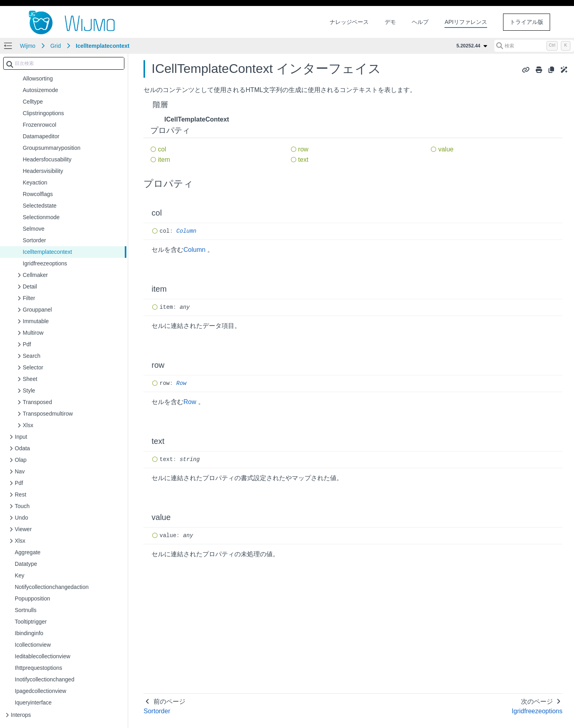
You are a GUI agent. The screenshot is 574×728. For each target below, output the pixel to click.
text (303, 160)
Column (186, 231)
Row (181, 383)
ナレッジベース (349, 22)
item (164, 160)
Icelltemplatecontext (103, 46)
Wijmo (28, 46)
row (303, 149)
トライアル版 (527, 22)
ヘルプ (420, 22)
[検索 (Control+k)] (534, 46)
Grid (55, 46)
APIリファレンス (466, 22)
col (162, 149)
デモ (390, 22)
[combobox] (64, 63)
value (446, 149)
